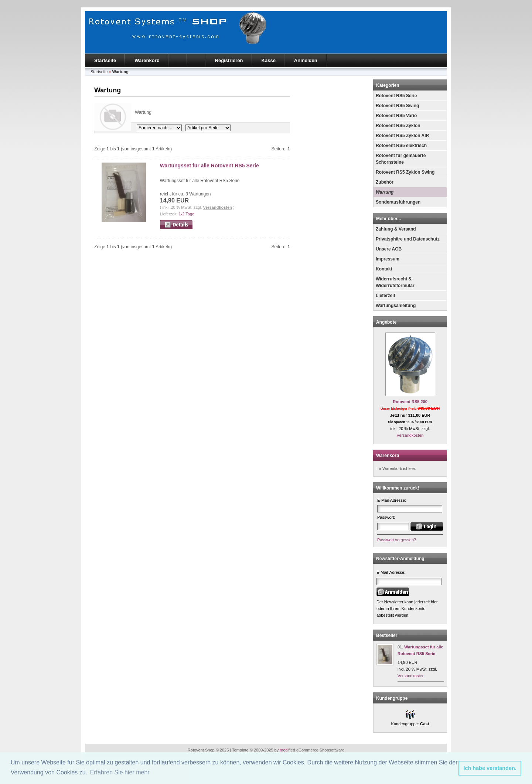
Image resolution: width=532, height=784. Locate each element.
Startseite (105, 60)
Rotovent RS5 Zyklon (398, 126)
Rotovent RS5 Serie (396, 96)
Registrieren (229, 60)
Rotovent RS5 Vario (396, 116)
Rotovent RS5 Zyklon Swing (405, 172)
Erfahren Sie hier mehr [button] (120, 772)
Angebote (386, 322)
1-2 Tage (187, 214)
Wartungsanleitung (396, 306)
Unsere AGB (389, 249)
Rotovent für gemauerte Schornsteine (401, 159)
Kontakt (384, 269)
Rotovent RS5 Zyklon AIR (402, 136)
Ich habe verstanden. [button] (490, 768)
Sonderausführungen (398, 202)
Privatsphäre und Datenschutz (408, 239)
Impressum (388, 259)
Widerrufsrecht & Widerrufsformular (395, 282)
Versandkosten (218, 207)
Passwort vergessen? (397, 540)
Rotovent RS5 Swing (397, 106)
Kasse (269, 60)
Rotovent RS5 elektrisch (401, 146)
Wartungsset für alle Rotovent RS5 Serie (209, 166)
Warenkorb (147, 60)
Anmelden (306, 60)
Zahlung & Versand (396, 229)
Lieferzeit (386, 296)
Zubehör (385, 182)
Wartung (385, 192)
